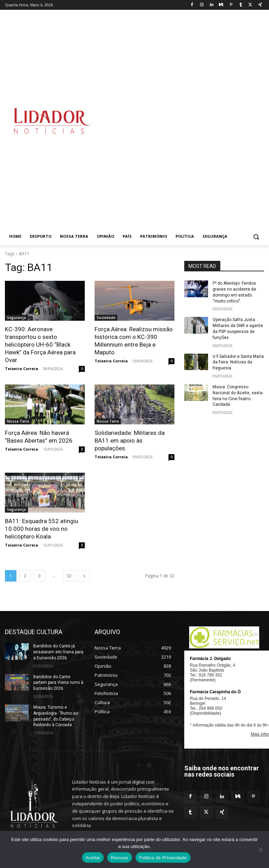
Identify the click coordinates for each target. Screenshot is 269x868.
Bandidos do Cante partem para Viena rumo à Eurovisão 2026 (58, 683)
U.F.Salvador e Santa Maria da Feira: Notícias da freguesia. (238, 362)
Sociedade (106, 318)
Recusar (119, 858)
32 (69, 576)
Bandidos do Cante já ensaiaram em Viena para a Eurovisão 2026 (58, 652)
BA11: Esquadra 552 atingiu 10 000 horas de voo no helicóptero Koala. (42, 529)
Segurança (16, 318)
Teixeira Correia (22, 369)
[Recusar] (260, 849)
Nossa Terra (18, 421)
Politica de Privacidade (163, 858)
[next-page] (84, 576)
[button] (256, 237)
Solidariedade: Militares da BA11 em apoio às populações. (130, 440)
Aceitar (93, 858)
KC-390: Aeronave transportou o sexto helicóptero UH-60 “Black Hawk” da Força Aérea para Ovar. (40, 345)
